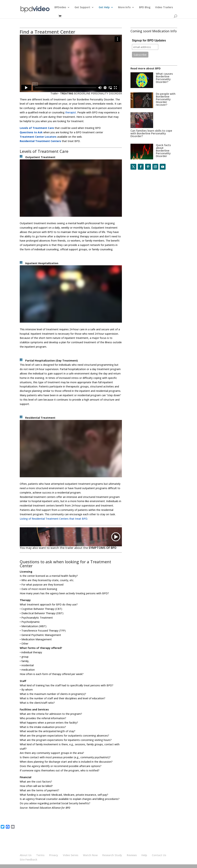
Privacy (54, 855)
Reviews (132, 855)
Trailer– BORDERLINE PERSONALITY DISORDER (86, 93)
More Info (124, 7)
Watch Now (90, 855)
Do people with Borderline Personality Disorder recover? (166, 99)
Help (144, 855)
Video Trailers (164, 7)
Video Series (71, 855)
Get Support (82, 7)
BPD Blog (145, 7)
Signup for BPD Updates (149, 40)
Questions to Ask (31, 132)
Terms (40, 855)
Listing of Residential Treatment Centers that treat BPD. (54, 519)
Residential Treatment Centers (40, 141)
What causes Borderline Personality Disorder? (164, 78)
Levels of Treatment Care (37, 128)
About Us (26, 855)
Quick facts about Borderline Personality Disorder (163, 150)
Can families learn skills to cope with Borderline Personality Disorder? (151, 133)
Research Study (112, 855)
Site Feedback (29, 860)
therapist (71, 112)
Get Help (104, 7)
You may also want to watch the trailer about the (68, 548)
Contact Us (159, 855)
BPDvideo (60, 7)
